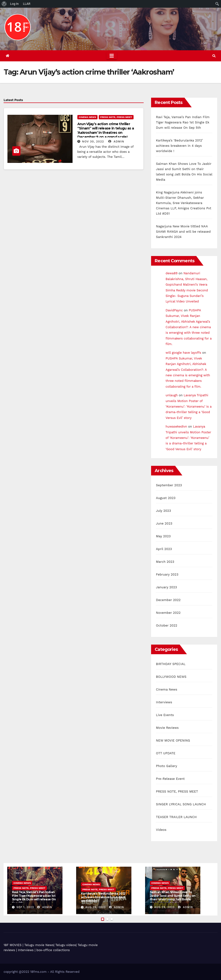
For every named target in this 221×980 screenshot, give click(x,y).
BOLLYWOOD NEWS (171, 677)
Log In (14, 4)
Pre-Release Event (170, 779)
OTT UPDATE (166, 753)
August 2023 (166, 498)
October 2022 (167, 625)
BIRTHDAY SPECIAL (171, 664)
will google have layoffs (183, 353)
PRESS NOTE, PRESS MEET (116, 117)
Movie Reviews (167, 728)
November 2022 (168, 613)
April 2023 (164, 549)
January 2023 (166, 587)
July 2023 (163, 511)
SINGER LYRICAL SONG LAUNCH (181, 804)
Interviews (164, 702)
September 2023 (169, 485)
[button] (214, 56)
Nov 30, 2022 (93, 141)
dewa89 (172, 273)
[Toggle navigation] (112, 56)
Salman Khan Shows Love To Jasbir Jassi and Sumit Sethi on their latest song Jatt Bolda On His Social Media (173, 897)
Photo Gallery (166, 766)
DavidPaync (174, 310)
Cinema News (87, 117)
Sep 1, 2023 (25, 907)
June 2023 (164, 523)
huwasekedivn (176, 426)
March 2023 (165, 562)
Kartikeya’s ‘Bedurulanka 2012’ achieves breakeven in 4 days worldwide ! (179, 146)
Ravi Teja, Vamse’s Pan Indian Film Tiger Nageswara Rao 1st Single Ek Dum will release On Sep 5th (183, 122)
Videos (161, 830)
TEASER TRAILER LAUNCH (176, 817)
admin (116, 141)
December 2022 (168, 600)
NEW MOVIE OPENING (173, 740)
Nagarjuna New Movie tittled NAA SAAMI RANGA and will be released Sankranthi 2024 (183, 232)
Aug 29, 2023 (96, 907)
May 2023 (163, 536)
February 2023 (167, 574)
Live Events (165, 715)
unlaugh (172, 395)
